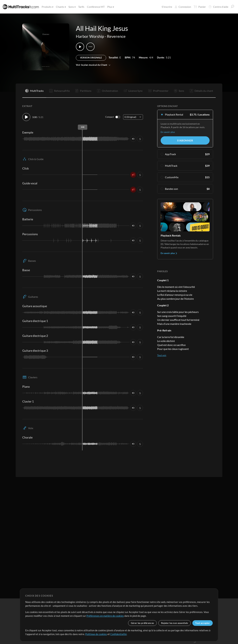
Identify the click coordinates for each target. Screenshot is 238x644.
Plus (110, 7)
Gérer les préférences (142, 623)
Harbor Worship (90, 36)
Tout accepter (203, 623)
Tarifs (81, 7)
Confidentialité (118, 634)
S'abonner (185, 140)
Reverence (116, 36)
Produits (47, 7)
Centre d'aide (218, 7)
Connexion (183, 7)
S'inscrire (167, 7)
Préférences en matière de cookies (105, 616)
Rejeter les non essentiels (175, 623)
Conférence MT (96, 7)
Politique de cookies (96, 634)
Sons (72, 7)
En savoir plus (168, 132)
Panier (200, 7)
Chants (61, 7)
